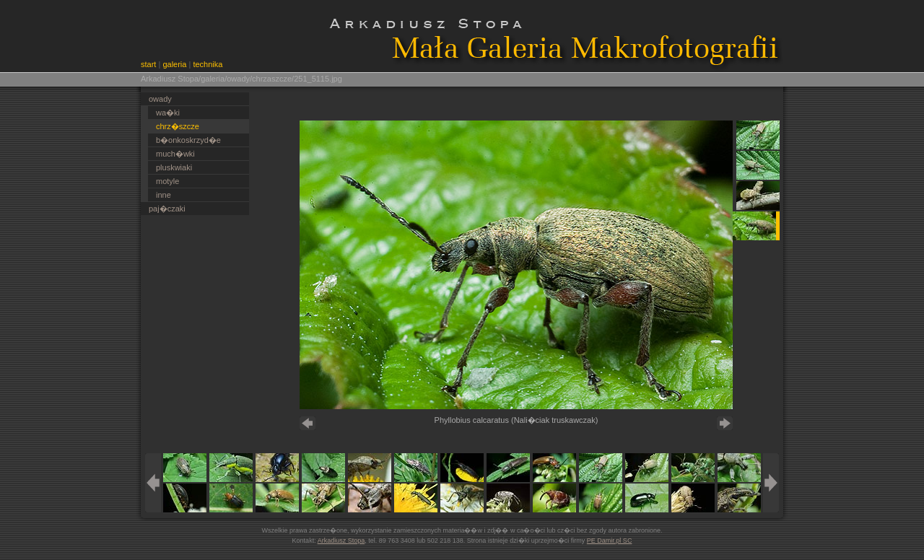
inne (164, 195)
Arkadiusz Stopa (341, 541)
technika (208, 64)
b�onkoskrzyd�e (188, 140)
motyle (167, 181)
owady (160, 99)
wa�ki (168, 113)
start (148, 64)
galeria (174, 64)
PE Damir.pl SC (610, 541)
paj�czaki (167, 209)
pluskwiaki (174, 167)
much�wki (175, 154)
